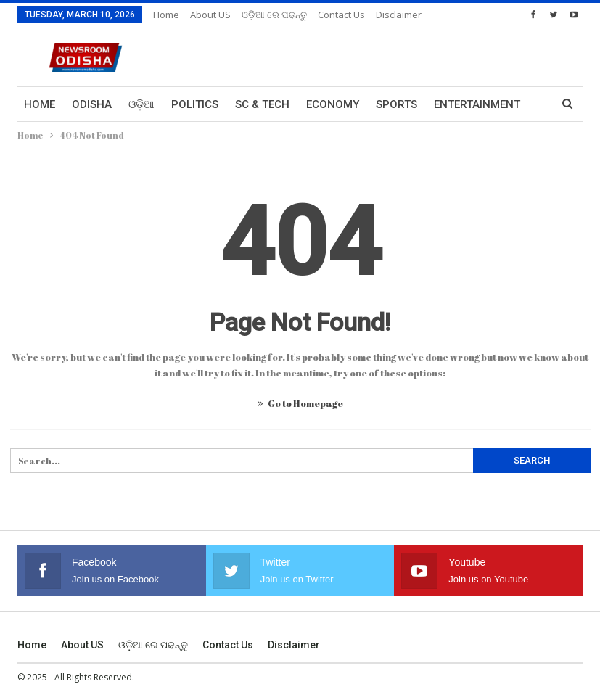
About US (210, 15)
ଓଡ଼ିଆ (141, 104)
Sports (396, 104)
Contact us (341, 15)
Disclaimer (294, 645)
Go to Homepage (300, 403)
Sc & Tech (262, 104)
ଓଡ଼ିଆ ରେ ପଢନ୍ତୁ (274, 15)
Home (166, 15)
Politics (195, 104)
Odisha (92, 104)
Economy (333, 104)
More (391, 15)
